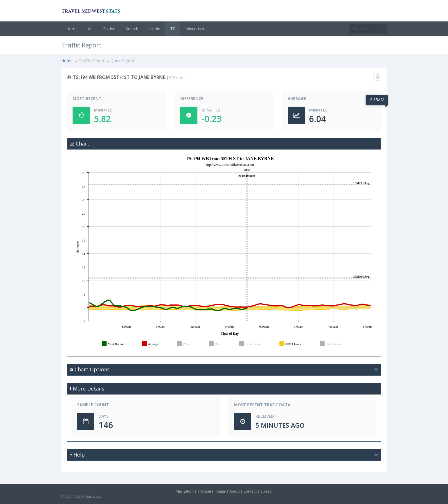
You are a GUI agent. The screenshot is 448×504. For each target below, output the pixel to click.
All (90, 29)
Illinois (154, 29)
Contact (250, 491)
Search (132, 29)
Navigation (185, 491)
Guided (109, 29)
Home (72, 29)
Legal (221, 491)
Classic (266, 491)
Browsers (205, 491)
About (235, 491)
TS (173, 29)
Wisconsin (195, 29)
